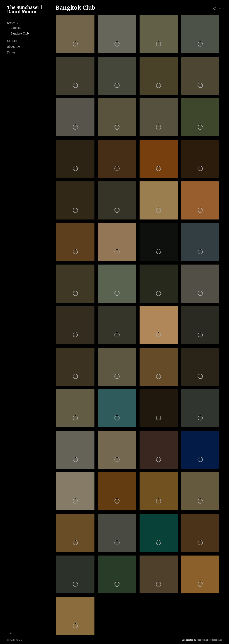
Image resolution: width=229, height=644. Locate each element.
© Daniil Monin (15, 640)
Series (11, 23)
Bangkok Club (20, 34)
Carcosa (16, 28)
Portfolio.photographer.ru (209, 640)
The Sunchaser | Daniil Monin (25, 10)
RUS (221, 8)
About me (13, 47)
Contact (12, 41)
